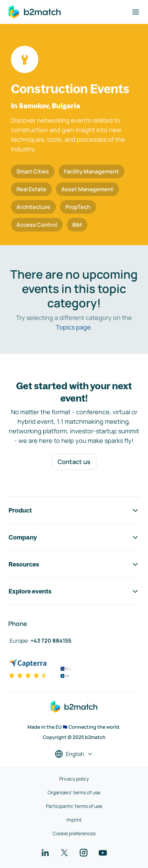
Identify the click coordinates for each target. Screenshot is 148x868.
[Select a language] (74, 754)
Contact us (74, 462)
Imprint (74, 820)
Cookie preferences (74, 833)
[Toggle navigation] (136, 12)
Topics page (73, 327)
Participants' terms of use (74, 806)
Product (74, 510)
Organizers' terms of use (74, 792)
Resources (74, 564)
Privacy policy (74, 779)
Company (74, 537)
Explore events (74, 591)
